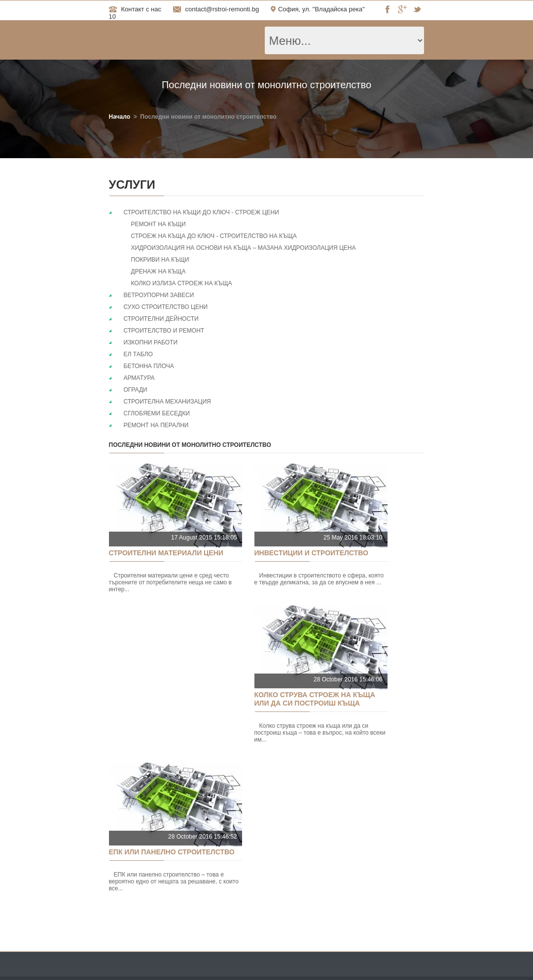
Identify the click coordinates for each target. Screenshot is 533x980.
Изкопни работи (151, 342)
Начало (120, 117)
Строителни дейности (161, 319)
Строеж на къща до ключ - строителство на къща (214, 236)
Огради (136, 390)
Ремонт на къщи (159, 224)
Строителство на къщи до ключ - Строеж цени (201, 212)
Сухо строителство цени (166, 307)
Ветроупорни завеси (159, 295)
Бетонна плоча (149, 366)
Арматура (139, 378)
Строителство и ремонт (164, 331)
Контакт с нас (141, 9)
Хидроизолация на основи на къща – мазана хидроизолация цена (244, 248)
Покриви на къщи (160, 260)
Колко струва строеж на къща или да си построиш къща (315, 699)
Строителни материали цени (166, 553)
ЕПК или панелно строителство (172, 852)
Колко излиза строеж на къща (182, 283)
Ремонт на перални (156, 425)
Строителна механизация (167, 402)
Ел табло (138, 354)
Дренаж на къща (159, 271)
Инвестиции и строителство (311, 553)
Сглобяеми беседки (157, 413)
